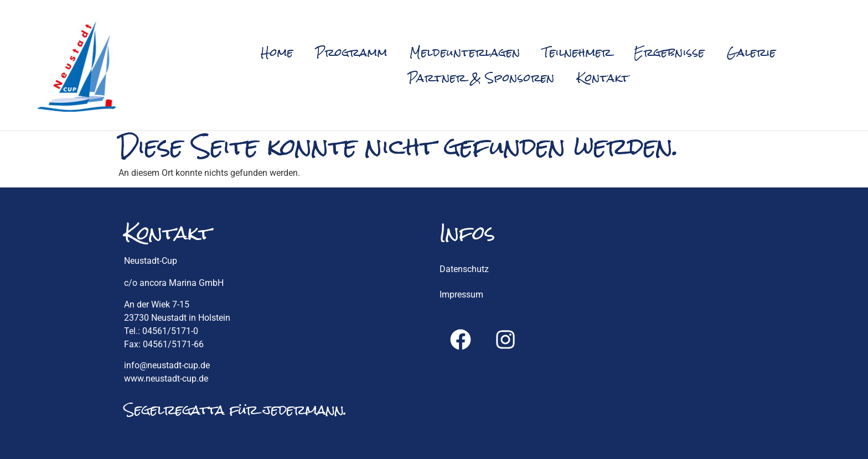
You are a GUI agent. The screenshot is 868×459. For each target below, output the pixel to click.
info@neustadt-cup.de (167, 365)
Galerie (751, 52)
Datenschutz (464, 269)
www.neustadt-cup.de (166, 379)
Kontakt (603, 78)
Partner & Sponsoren (481, 78)
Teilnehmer (577, 52)
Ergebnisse (669, 52)
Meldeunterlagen (465, 52)
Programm (352, 52)
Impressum (461, 294)
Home (277, 52)
